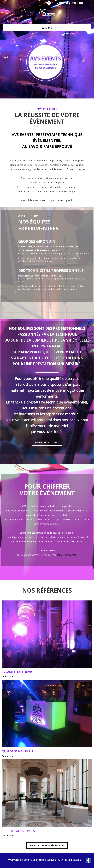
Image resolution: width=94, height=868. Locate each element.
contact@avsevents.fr (68, 555)
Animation (7, 677)
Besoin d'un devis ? (47, 442)
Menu (49, 28)
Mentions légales (70, 860)
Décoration (8, 836)
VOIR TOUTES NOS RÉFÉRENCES (47, 846)
